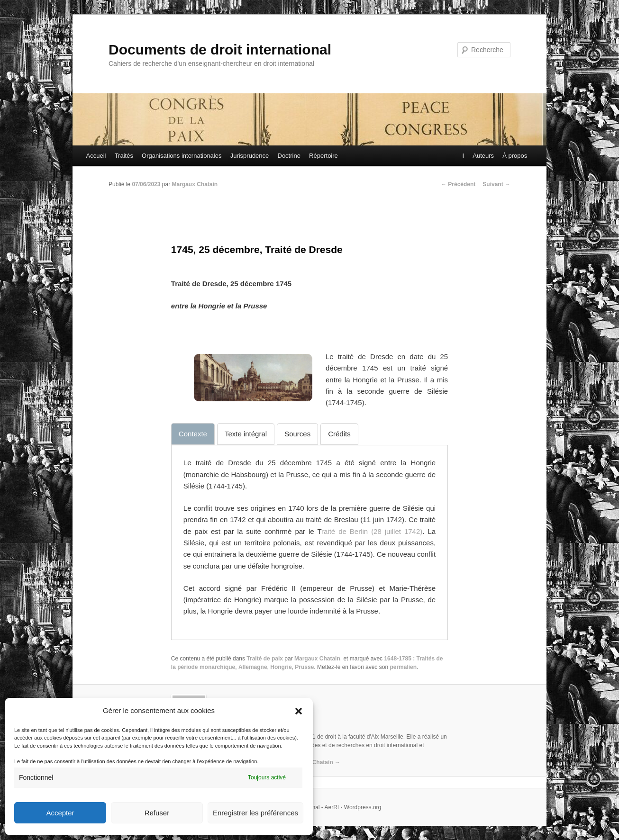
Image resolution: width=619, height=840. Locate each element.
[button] (299, 711)
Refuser (157, 813)
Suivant (496, 184)
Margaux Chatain (195, 184)
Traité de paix (265, 659)
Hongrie (281, 667)
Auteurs (483, 156)
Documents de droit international (220, 50)
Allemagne (253, 667)
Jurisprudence (250, 156)
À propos (514, 156)
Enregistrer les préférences (255, 813)
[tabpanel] (309, 537)
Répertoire (323, 156)
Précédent (458, 184)
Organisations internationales (182, 156)
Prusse (304, 667)
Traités (124, 156)
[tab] (193, 434)
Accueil (96, 156)
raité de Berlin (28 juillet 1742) (372, 531)
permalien (403, 667)
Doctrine (289, 156)
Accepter (60, 813)
